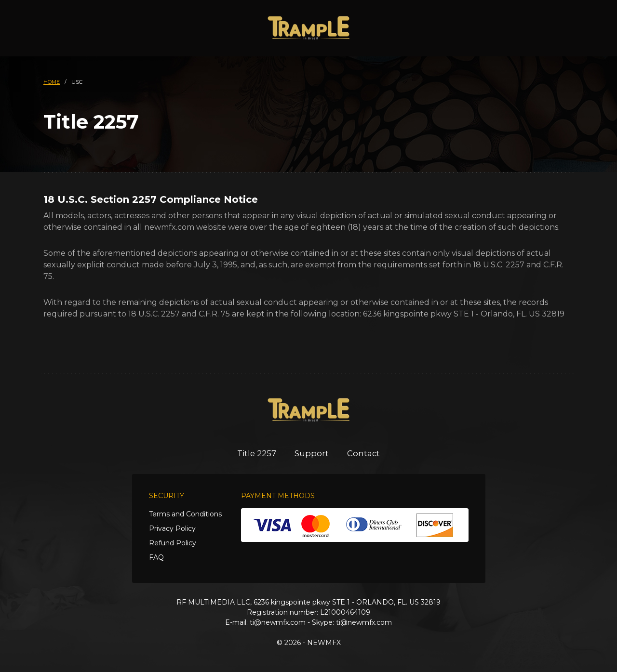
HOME (52, 82)
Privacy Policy (172, 528)
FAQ (156, 557)
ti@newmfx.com (278, 622)
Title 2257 (256, 453)
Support (312, 453)
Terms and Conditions (185, 514)
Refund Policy (173, 543)
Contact (365, 453)
